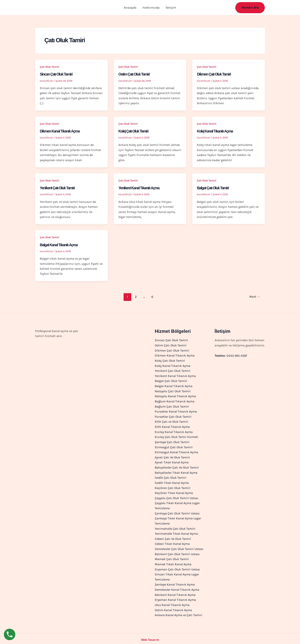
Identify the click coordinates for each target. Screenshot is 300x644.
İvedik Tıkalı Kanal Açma (172, 481)
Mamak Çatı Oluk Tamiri (172, 557)
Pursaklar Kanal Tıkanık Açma (176, 411)
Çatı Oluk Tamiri (50, 67)
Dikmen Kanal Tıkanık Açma (60, 131)
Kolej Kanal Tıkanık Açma (216, 131)
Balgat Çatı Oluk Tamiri (213, 188)
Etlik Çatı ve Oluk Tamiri (172, 421)
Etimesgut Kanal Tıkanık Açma (176, 451)
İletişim (171, 8)
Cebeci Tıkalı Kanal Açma (172, 542)
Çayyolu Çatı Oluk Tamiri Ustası (177, 497)
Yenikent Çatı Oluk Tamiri (58, 188)
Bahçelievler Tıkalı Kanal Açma (176, 471)
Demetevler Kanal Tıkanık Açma (177, 587)
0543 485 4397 (52, 7)
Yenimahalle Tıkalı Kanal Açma (176, 532)
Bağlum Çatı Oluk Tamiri (172, 406)
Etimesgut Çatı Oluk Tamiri (174, 446)
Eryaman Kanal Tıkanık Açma (175, 597)
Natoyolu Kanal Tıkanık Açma (175, 396)
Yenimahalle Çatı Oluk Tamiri (175, 527)
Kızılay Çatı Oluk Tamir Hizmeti (176, 436)
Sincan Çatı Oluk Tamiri (57, 74)
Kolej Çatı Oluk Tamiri (134, 131)
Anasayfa (130, 8)
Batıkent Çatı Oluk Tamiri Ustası (177, 552)
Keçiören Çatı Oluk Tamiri (173, 486)
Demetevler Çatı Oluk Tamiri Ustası (179, 547)
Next (254, 296)
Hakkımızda (151, 8)
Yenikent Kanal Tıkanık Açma (140, 188)
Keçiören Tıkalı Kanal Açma (174, 491)
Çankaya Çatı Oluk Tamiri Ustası (177, 512)
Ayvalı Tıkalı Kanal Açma (172, 461)
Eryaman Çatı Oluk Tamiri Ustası (177, 567)
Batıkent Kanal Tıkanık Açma (175, 592)
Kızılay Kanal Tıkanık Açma (174, 431)
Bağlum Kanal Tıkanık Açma (175, 401)
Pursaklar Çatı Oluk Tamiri (173, 416)
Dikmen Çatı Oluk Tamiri (214, 74)
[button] (250, 8)
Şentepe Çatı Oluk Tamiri (172, 441)
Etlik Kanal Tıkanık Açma (172, 426)
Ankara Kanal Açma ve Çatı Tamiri (179, 613)
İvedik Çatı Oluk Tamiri (171, 476)
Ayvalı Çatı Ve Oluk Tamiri (172, 456)
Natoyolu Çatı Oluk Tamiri (173, 390)
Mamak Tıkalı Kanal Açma (173, 562)
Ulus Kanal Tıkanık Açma (172, 602)
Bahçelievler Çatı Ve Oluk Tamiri (177, 466)
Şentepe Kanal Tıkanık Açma (175, 582)
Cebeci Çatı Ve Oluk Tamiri (173, 537)
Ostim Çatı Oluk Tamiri (135, 74)
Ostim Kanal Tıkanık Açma (173, 607)
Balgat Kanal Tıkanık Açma (59, 245)
